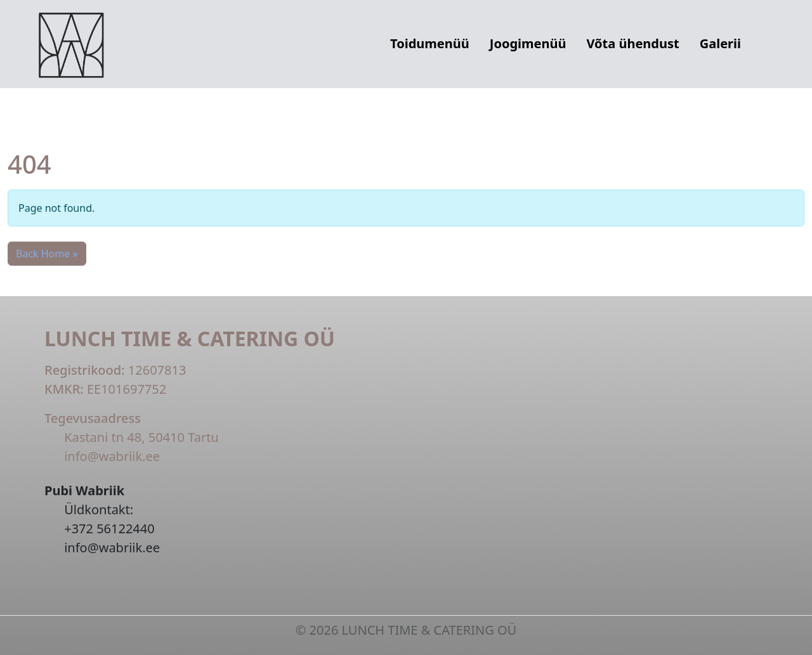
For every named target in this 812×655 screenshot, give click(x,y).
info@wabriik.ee (112, 456)
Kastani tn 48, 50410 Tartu (141, 437)
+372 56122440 (109, 529)
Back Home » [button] (47, 254)
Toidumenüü (430, 43)
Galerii (720, 43)
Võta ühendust (632, 43)
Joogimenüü (528, 43)
